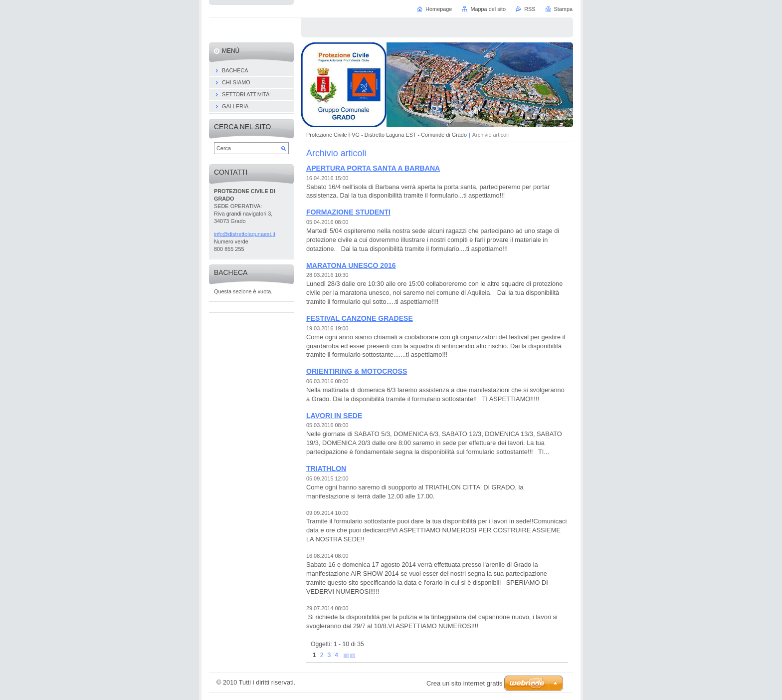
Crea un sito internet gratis (464, 683)
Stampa (563, 9)
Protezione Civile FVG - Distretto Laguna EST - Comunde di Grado (387, 135)
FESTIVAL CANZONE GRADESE (360, 318)
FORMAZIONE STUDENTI (348, 212)
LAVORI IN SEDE (334, 416)
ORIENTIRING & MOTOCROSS (357, 371)
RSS (530, 9)
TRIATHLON (326, 468)
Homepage (439, 9)
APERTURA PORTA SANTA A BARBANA (373, 168)
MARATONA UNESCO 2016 (351, 265)
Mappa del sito (488, 9)
